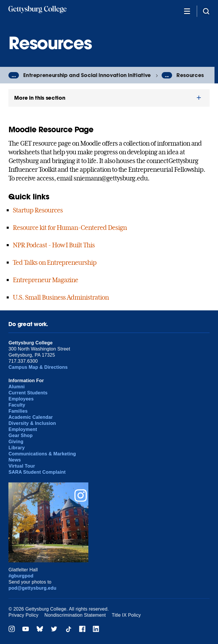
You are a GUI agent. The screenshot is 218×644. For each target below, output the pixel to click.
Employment (23, 429)
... (14, 75)
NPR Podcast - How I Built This (54, 245)
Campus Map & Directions (38, 367)
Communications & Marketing (42, 454)
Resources (190, 75)
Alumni (17, 387)
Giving (16, 442)
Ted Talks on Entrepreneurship (55, 262)
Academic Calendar (31, 417)
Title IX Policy (126, 615)
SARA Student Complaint (37, 472)
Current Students (28, 393)
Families (18, 411)
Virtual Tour (22, 466)
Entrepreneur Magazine (45, 280)
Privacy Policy (23, 615)
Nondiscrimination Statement (75, 615)
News (15, 460)
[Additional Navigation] (187, 11)
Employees (21, 399)
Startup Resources (38, 210)
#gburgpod (21, 576)
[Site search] (206, 11)
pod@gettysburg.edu (32, 588)
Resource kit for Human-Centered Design (70, 228)
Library (17, 448)
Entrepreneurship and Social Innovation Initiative (87, 75)
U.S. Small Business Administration (61, 297)
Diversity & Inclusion (32, 423)
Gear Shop (20, 435)
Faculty (17, 405)
